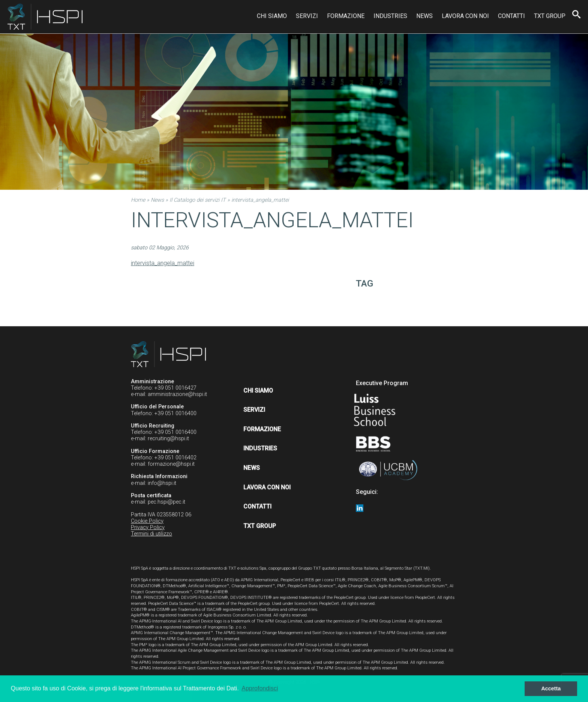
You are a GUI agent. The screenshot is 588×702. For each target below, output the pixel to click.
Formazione (346, 16)
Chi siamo (272, 16)
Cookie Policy (147, 521)
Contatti (511, 16)
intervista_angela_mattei (163, 263)
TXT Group (550, 16)
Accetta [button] (551, 688)
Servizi (307, 16)
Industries (390, 16)
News (424, 16)
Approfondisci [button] (260, 688)
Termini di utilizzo (151, 534)
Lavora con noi (465, 16)
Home (138, 200)
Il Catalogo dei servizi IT (198, 200)
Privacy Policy (148, 527)
